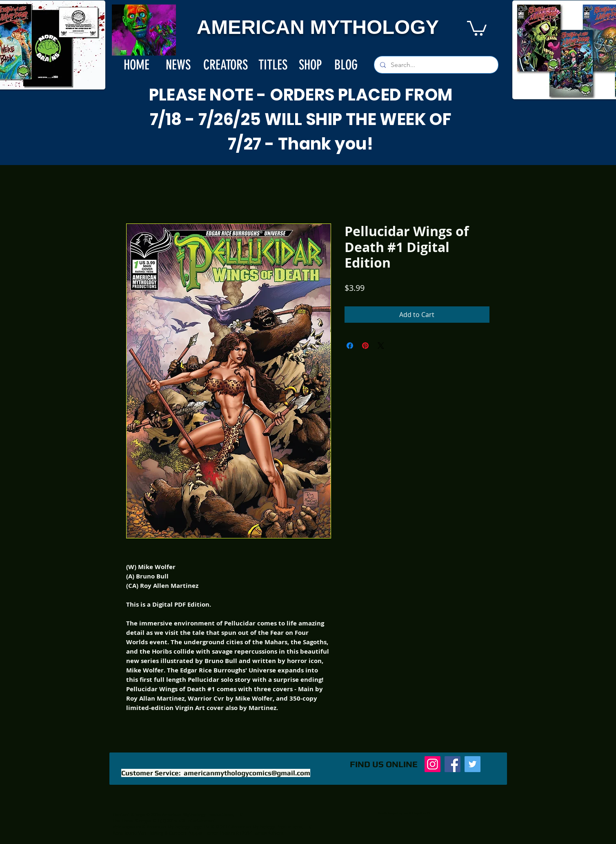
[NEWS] (178, 65)
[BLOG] (346, 65)
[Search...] (436, 65)
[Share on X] (381, 346)
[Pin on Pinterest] (365, 346)
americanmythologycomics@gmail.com (247, 773)
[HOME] (137, 65)
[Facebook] (453, 764)
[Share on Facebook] (350, 346)
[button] (477, 27)
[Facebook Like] (286, 768)
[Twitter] (473, 764)
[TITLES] (273, 65)
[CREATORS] (226, 65)
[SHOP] (310, 65)
